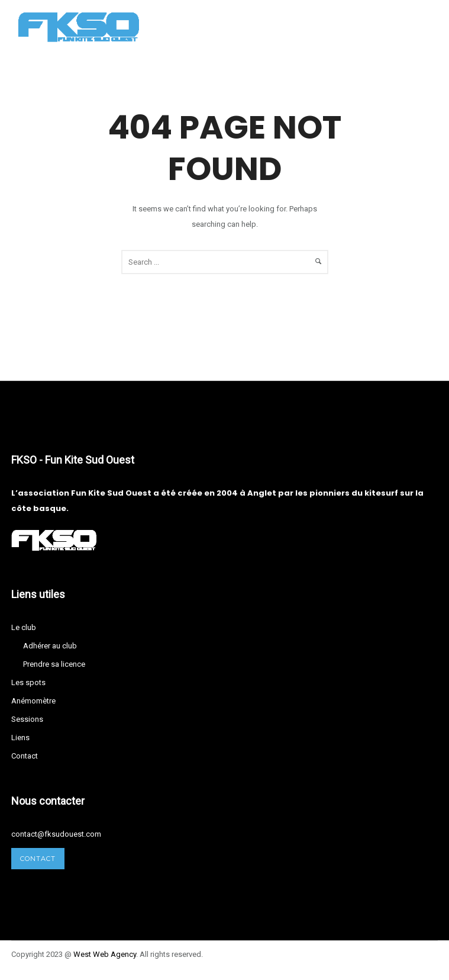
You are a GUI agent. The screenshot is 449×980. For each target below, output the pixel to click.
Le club (24, 627)
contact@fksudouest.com (56, 834)
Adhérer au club (50, 646)
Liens (20, 738)
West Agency (105, 954)
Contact (25, 756)
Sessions (27, 719)
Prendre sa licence (54, 664)
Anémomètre (33, 701)
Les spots (28, 682)
